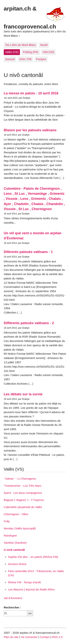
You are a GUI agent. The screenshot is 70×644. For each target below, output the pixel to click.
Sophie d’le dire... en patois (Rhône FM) (33, 557)
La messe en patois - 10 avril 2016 (31, 93)
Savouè (10, 59)
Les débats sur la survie (23, 394)
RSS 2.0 (57, 637)
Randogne (10, 535)
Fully (7, 521)
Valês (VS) (12, 52)
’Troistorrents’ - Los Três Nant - (23, 486)
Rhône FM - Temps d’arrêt (24, 582)
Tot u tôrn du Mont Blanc (21, 45)
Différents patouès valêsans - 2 (29, 323)
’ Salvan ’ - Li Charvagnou (20, 479)
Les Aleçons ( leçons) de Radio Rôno (31, 589)
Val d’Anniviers (13, 598)
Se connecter (29, 637)
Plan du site (11, 637)
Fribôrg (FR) (31, 52)
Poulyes (41, 59)
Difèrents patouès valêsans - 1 (28, 252)
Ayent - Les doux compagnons (23, 493)
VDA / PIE (25, 59)
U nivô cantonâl (14, 550)
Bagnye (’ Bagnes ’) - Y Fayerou (24, 500)
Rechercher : (12, 607)
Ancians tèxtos (17, 564)
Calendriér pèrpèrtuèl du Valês (23, 507)
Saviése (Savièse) (15, 543)
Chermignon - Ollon (16, 514)
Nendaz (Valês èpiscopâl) (20, 528)
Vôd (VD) (48, 52)
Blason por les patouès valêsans (30, 130)
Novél (44, 45)
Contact (45, 637)
